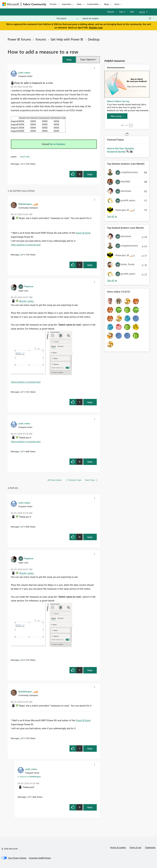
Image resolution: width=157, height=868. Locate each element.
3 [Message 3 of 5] (27, 797)
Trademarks (150, 847)
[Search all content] (117, 18)
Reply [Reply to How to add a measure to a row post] (90, 174)
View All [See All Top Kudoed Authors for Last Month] (112, 280)
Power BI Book (83, 233)
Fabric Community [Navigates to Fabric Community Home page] (35, 4)
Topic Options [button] (87, 59)
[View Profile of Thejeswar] (29, 286)
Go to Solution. (58, 144)
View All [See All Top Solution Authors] (112, 216)
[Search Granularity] (67, 18)
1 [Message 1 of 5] (20, 164)
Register (111, 12)
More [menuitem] (117, 4)
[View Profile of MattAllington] (25, 204)
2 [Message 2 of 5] (20, 255)
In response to (29, 776)
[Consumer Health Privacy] (40, 858)
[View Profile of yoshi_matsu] (24, 72)
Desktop (94, 39)
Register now (96, 27)
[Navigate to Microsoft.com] (11, 4)
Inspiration (67, 4)
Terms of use (135, 847)
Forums (53, 4)
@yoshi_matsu (26, 301)
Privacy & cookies (118, 847)
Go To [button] (142, 12)
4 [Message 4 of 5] (20, 392)
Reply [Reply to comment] (90, 265)
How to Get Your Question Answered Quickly (121, 150)
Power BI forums (19, 39)
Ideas (79, 4)
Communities (93, 4)
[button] (69, 59)
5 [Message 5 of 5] (20, 451)
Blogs (107, 4)
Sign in (122, 12)
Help (132, 12)
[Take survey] (117, 116)
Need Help (25, 157)
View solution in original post (26, 245)
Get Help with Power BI (67, 39)
